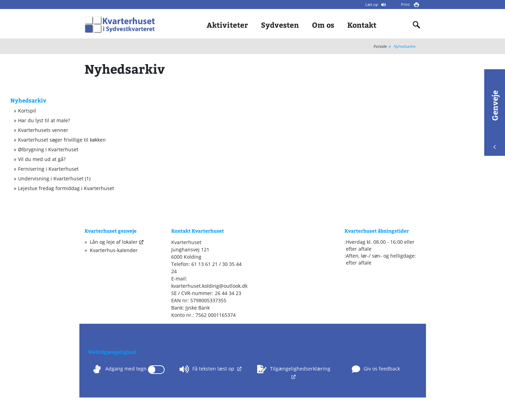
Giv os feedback (376, 369)
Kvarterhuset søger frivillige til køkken (62, 140)
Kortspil (27, 111)
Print (406, 4)
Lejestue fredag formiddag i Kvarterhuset (66, 188)
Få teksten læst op (208, 369)
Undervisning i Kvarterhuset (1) (54, 179)
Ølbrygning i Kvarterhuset (48, 150)
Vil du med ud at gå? (42, 159)
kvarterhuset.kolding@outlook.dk (209, 286)
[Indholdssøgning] (417, 25)
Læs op (372, 4)
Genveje (495, 120)
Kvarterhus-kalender (114, 250)
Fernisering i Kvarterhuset (48, 169)
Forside (380, 46)
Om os (323, 25)
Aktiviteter (227, 25)
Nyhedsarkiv (404, 46)
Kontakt (362, 25)
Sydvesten (280, 25)
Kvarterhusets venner (43, 130)
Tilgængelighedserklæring (294, 369)
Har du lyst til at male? (44, 120)
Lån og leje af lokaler (114, 242)
